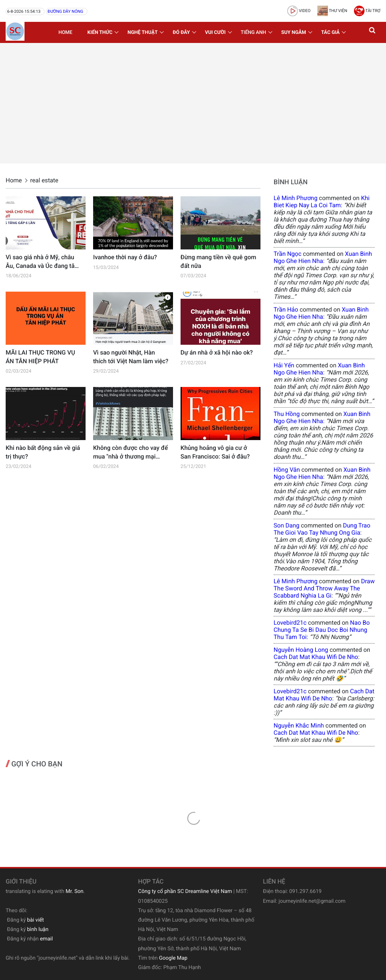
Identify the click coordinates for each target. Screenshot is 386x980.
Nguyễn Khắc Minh (299, 725)
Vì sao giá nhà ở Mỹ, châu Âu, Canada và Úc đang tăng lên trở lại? (44, 262)
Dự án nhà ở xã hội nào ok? (217, 352)
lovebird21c (290, 623)
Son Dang (286, 525)
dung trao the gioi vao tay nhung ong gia (322, 529)
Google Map (173, 958)
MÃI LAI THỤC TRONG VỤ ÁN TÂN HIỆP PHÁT (40, 357)
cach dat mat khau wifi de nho (316, 657)
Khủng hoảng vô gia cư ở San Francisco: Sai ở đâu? (215, 452)
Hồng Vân (287, 470)
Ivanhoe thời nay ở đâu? (125, 257)
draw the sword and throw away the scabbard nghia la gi (324, 588)
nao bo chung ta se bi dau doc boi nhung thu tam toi (322, 630)
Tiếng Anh (254, 33)
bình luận (38, 930)
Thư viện (332, 11)
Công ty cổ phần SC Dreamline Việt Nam (185, 891)
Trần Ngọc (288, 254)
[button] (373, 32)
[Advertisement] (193, 103)
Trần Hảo (286, 310)
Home (65, 33)
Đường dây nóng (65, 11)
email (46, 939)
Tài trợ (367, 11)
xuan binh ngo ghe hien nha (323, 257)
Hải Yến (284, 365)
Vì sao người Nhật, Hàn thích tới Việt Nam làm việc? (131, 357)
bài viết (36, 920)
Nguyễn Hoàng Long (301, 650)
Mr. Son (74, 891)
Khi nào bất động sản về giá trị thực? (43, 452)
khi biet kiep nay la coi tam (322, 202)
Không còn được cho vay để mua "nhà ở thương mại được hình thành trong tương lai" (130, 453)
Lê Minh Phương (296, 198)
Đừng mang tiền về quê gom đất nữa (218, 261)
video (299, 11)
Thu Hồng (287, 414)
